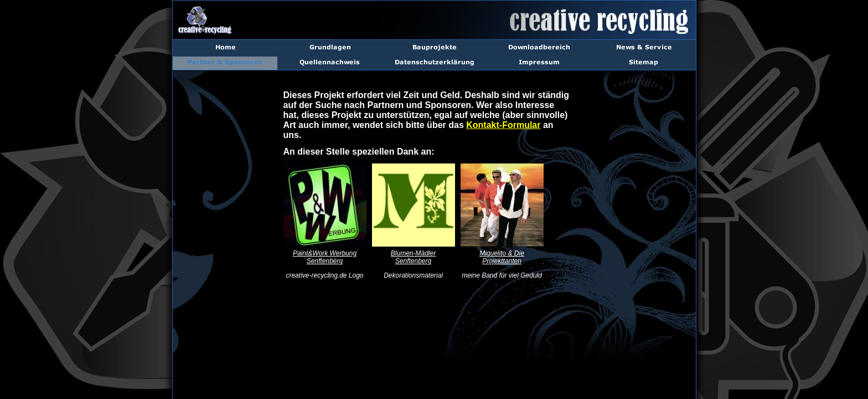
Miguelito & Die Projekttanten (502, 257)
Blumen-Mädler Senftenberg (413, 257)
